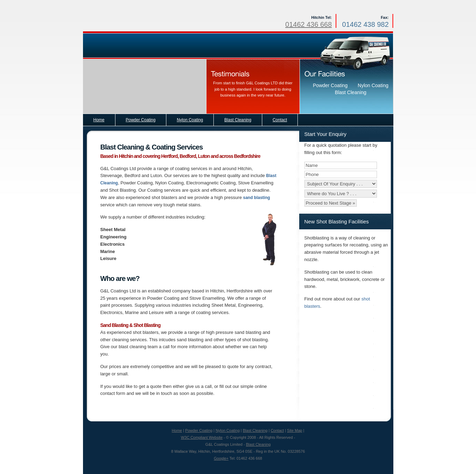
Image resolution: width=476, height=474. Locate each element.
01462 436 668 (308, 24)
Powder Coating (199, 430)
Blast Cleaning (255, 430)
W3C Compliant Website (202, 437)
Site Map (294, 430)
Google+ (221, 458)
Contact (277, 430)
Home (177, 430)
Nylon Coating (228, 430)
